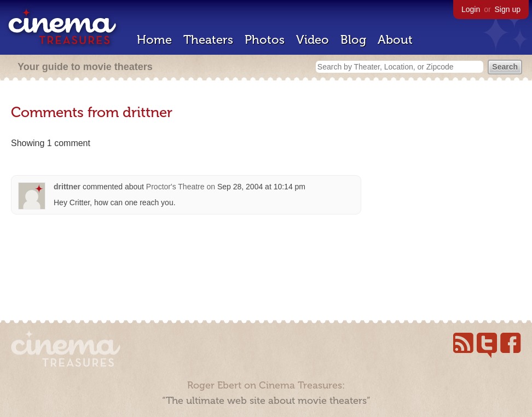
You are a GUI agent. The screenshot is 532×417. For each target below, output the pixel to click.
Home (154, 40)
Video (313, 40)
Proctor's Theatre (175, 187)
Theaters (208, 40)
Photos (265, 40)
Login (471, 9)
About (395, 40)
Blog (353, 40)
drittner (67, 187)
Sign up (508, 9)
